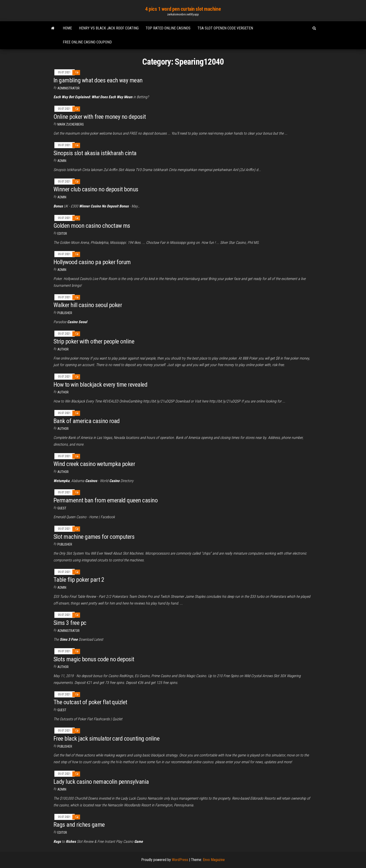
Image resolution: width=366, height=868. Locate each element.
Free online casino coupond (87, 42)
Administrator (69, 88)
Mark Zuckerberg (71, 124)
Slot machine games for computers (94, 537)
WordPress (180, 860)
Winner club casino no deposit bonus (96, 189)
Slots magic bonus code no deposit (94, 659)
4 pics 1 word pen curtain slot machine (183, 9)
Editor (62, 234)
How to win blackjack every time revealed (100, 385)
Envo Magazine (214, 860)
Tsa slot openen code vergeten (225, 28)
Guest (62, 508)
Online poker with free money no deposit (100, 117)
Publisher (65, 313)
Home (67, 28)
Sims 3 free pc (70, 623)
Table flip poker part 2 (79, 580)
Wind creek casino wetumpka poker (94, 464)
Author (63, 392)
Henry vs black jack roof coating (109, 28)
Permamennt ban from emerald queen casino (106, 500)
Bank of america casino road (87, 421)
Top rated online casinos (168, 28)
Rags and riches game (79, 825)
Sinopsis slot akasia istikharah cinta (95, 153)
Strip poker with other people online (94, 341)
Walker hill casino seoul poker (88, 305)
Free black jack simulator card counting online (106, 738)
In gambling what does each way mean (98, 80)
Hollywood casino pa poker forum (92, 262)
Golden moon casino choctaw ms (92, 226)
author (63, 349)
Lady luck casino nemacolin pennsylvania (101, 782)
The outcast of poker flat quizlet (90, 702)
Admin (62, 161)
